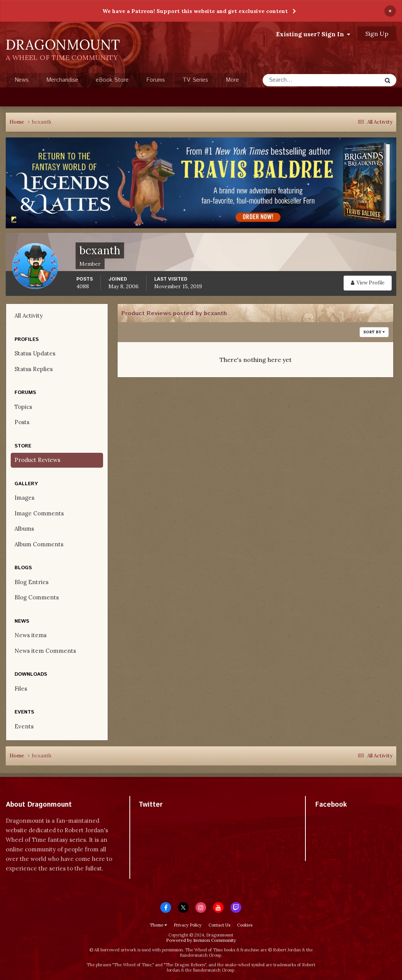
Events (24, 726)
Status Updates (35, 353)
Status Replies (34, 369)
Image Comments (39, 513)
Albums (24, 529)
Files (21, 689)
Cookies (245, 925)
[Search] (297, 80)
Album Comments (39, 544)
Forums (156, 80)
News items (31, 635)
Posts (22, 422)
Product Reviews (37, 460)
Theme (158, 925)
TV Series (195, 80)
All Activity (29, 316)
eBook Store (112, 80)
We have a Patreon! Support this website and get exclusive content (195, 11)
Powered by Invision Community (201, 940)
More (232, 80)
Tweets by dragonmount (172, 818)
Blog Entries (31, 582)
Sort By (374, 332)
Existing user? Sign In (313, 34)
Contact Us (219, 925)
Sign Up (377, 34)
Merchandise (62, 80)
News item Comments (45, 651)
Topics (23, 407)
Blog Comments (37, 597)
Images (24, 498)
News (22, 80)
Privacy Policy (188, 925)
